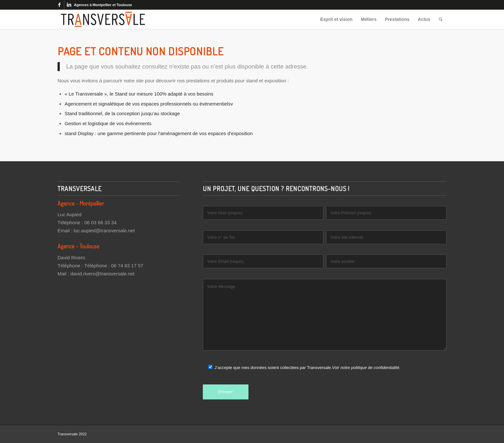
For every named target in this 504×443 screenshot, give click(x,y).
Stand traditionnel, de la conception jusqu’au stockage (122, 113)
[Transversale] (103, 19)
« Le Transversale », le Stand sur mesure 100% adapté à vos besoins (139, 94)
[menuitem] (337, 19)
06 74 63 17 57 (127, 266)
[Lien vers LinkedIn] (69, 5)
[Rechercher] (441, 19)
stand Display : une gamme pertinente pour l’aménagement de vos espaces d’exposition (159, 133)
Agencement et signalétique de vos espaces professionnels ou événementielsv (149, 104)
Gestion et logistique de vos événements (108, 123)
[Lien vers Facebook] (59, 5)
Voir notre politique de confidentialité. (366, 368)
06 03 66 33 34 (100, 222)
